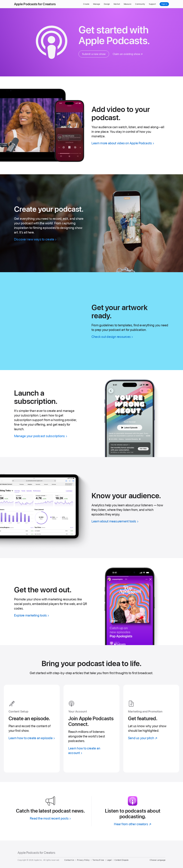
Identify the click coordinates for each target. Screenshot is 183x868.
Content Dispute (121, 860)
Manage (97, 4)
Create (86, 4)
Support (152, 4)
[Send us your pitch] (151, 729)
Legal (109, 860)
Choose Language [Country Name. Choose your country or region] (158, 860)
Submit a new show (94, 54)
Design (107, 4)
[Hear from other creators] (133, 824)
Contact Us (69, 860)
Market (117, 4)
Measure (128, 4)
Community (140, 4)
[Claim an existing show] (128, 54)
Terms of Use (98, 860)
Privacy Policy (83, 860)
